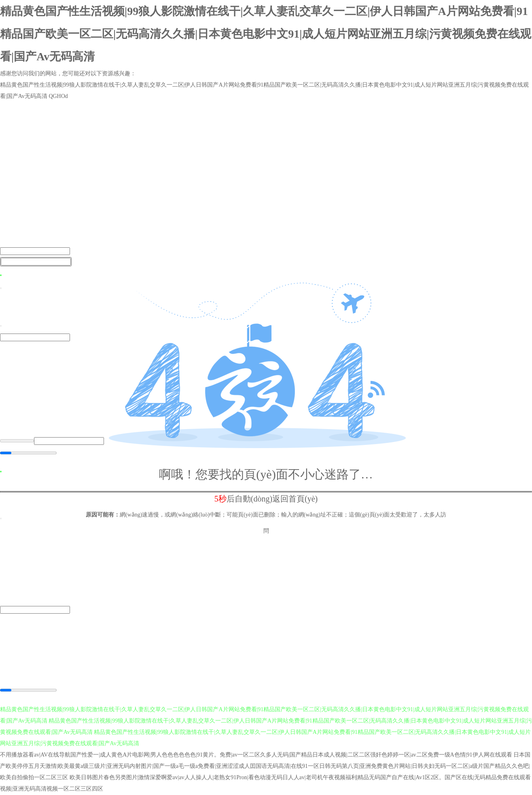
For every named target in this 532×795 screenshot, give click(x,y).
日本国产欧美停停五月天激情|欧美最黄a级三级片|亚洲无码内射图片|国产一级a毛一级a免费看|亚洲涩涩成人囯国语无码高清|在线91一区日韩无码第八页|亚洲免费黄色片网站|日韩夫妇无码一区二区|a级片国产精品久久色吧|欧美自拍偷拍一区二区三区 (265, 766)
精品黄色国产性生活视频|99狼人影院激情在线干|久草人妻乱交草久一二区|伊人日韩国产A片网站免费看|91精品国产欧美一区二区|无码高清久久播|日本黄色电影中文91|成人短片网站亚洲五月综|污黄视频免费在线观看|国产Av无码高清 (266, 34)
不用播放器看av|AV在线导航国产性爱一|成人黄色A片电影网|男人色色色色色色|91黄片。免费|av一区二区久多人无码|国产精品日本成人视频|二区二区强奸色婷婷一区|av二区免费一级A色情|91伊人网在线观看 (256, 755)
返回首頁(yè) (295, 499)
